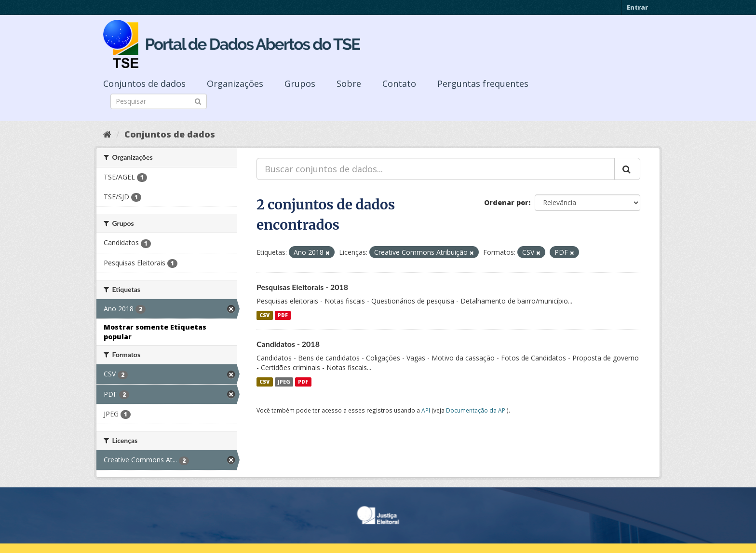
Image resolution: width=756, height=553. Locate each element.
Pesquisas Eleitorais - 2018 (302, 287)
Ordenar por (506, 202)
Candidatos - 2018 (288, 344)
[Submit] (198, 101)
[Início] (107, 134)
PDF (283, 315)
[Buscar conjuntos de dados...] (436, 169)
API (426, 410)
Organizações (235, 83)
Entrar (637, 7)
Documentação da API (476, 410)
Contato (399, 83)
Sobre (349, 83)
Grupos (300, 83)
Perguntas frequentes (483, 83)
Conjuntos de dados (144, 83)
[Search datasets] (159, 101)
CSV (264, 315)
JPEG (284, 382)
